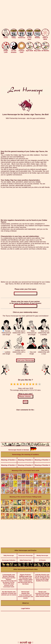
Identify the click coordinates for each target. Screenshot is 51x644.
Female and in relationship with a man (19, 333)
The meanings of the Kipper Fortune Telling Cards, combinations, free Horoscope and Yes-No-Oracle (25, 578)
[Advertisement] (25, 15)
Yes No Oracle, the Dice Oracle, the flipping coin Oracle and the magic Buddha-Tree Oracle (42, 577)
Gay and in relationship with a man (44, 352)
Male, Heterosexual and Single (32, 333)
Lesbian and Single (6, 353)
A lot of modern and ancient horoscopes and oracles (25, 594)
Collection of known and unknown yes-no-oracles (9, 592)
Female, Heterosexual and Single (6, 333)
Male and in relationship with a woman (44, 333)
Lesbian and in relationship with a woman (19, 352)
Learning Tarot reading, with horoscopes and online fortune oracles (42, 593)
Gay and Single (33, 353)
